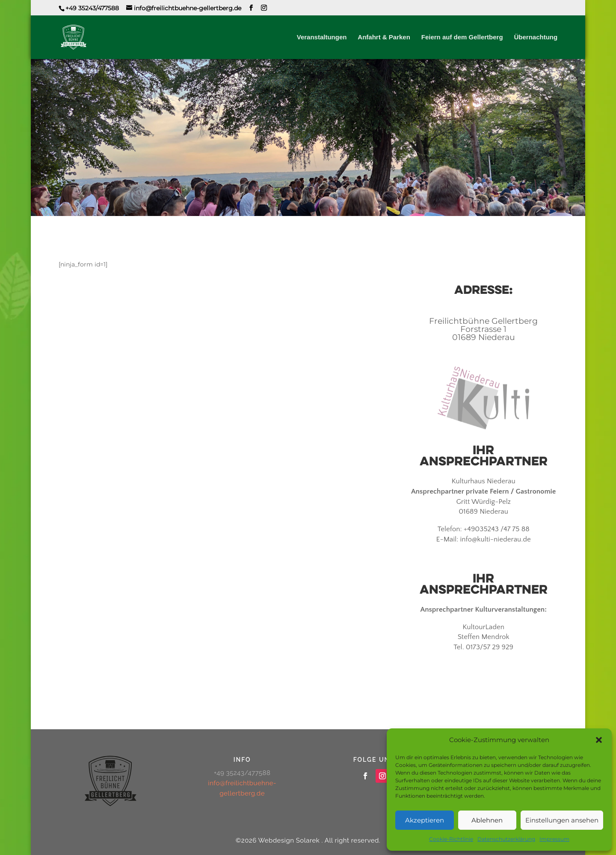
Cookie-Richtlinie (451, 839)
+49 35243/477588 (92, 8)
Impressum (554, 839)
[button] (599, 740)
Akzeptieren (425, 820)
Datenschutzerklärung (506, 839)
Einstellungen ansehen (562, 820)
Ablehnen (487, 820)
